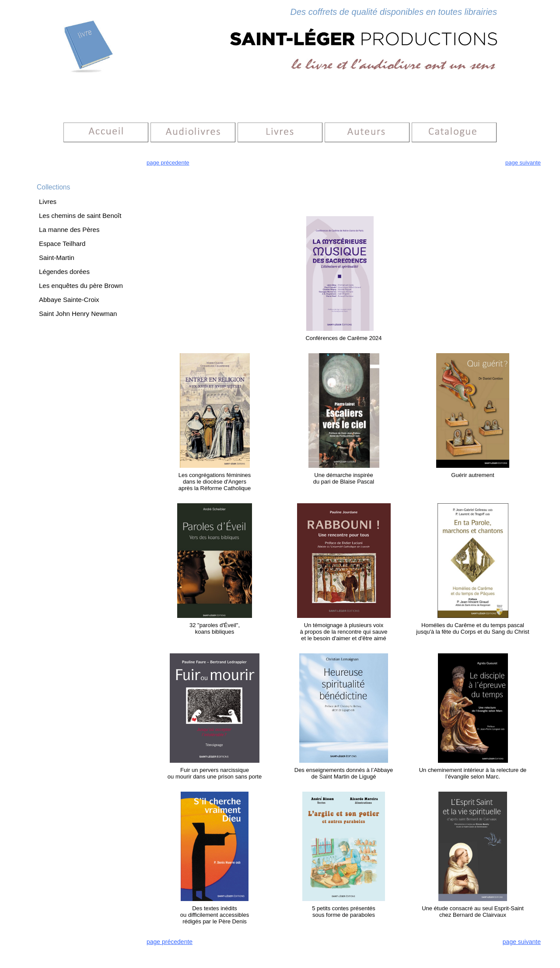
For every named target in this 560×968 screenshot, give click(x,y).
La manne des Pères (69, 230)
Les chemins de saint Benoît (80, 216)
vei (377, 329)
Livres (48, 202)
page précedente (168, 163)
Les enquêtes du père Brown (81, 286)
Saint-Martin (57, 258)
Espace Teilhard (62, 244)
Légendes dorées (64, 272)
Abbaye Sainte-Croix (69, 300)
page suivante (523, 163)
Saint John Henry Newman (78, 314)
